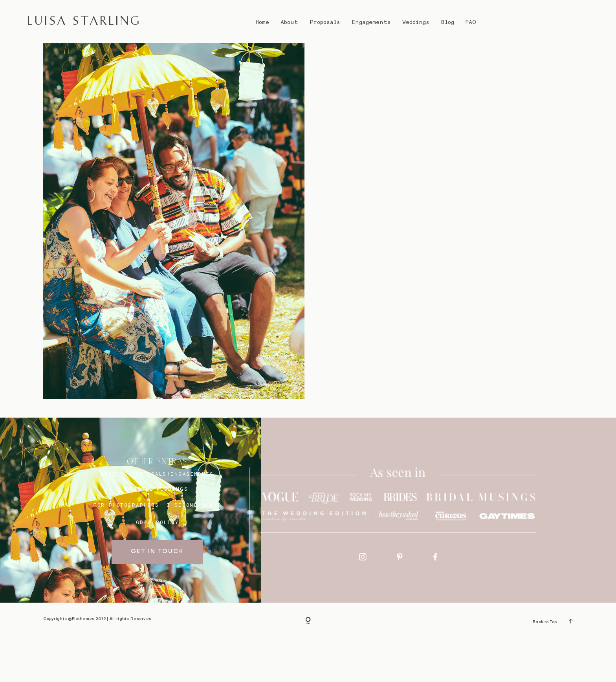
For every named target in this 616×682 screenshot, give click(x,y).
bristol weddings (157, 531)
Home (262, 22)
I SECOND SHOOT (194, 547)
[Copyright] (308, 664)
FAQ (471, 22)
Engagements (371, 22)
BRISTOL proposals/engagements (157, 517)
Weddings (416, 22)
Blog (448, 22)
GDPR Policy (158, 565)
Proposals (325, 22)
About (289, 22)
